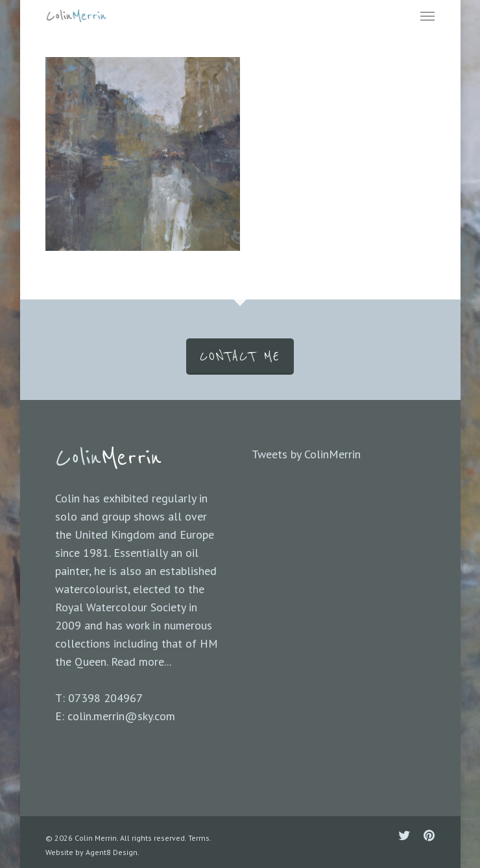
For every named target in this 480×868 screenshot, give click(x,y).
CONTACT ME (240, 357)
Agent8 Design (112, 852)
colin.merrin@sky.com (121, 716)
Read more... (141, 662)
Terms (199, 838)
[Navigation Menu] (427, 16)
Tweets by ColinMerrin (306, 454)
